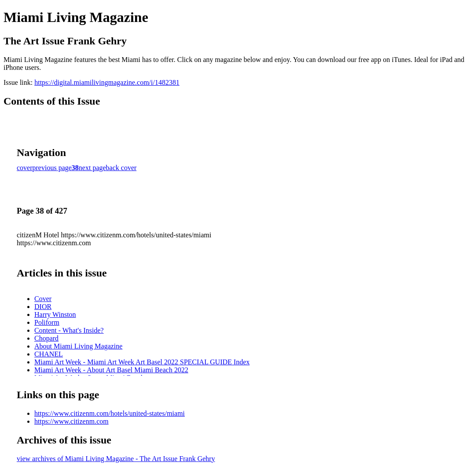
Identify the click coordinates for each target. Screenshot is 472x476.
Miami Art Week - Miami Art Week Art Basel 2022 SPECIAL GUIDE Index (142, 362)
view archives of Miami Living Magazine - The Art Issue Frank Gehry (116, 459)
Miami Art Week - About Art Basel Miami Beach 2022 (111, 370)
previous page (52, 168)
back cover (121, 168)
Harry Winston (55, 314)
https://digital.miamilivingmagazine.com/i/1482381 (107, 82)
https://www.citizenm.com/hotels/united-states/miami (110, 413)
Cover (43, 299)
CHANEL (49, 354)
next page (92, 168)
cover (25, 168)
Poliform (47, 322)
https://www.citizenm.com (71, 421)
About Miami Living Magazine (78, 346)
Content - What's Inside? (69, 330)
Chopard (46, 338)
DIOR (43, 307)
